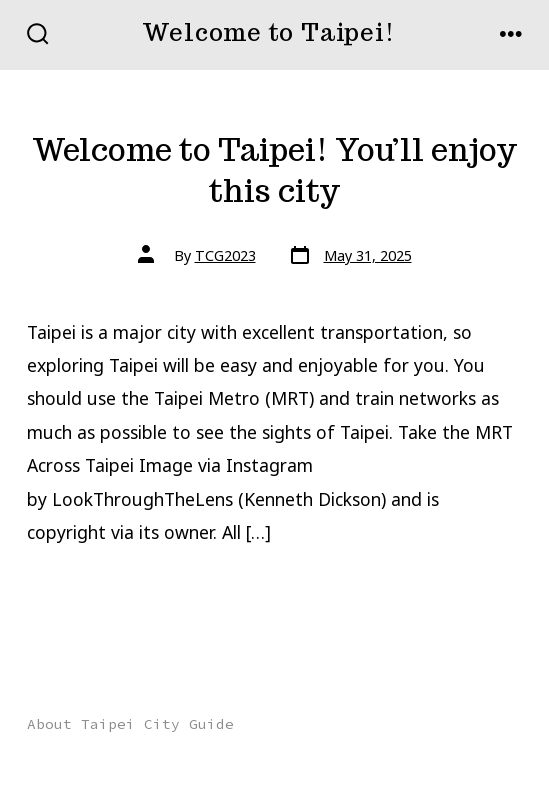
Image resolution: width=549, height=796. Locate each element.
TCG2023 (225, 255)
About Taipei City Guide (130, 724)
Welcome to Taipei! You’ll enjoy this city (274, 170)
